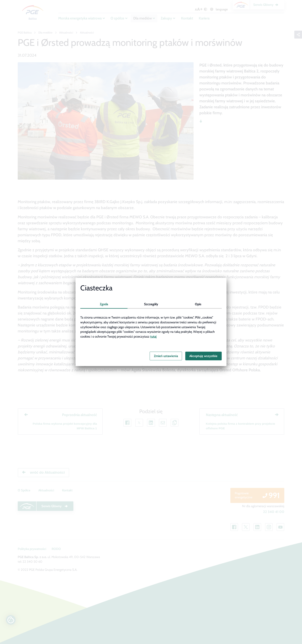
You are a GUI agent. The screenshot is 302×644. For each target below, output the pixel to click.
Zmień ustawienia (166, 356)
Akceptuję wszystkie (203, 356)
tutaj (153, 336)
